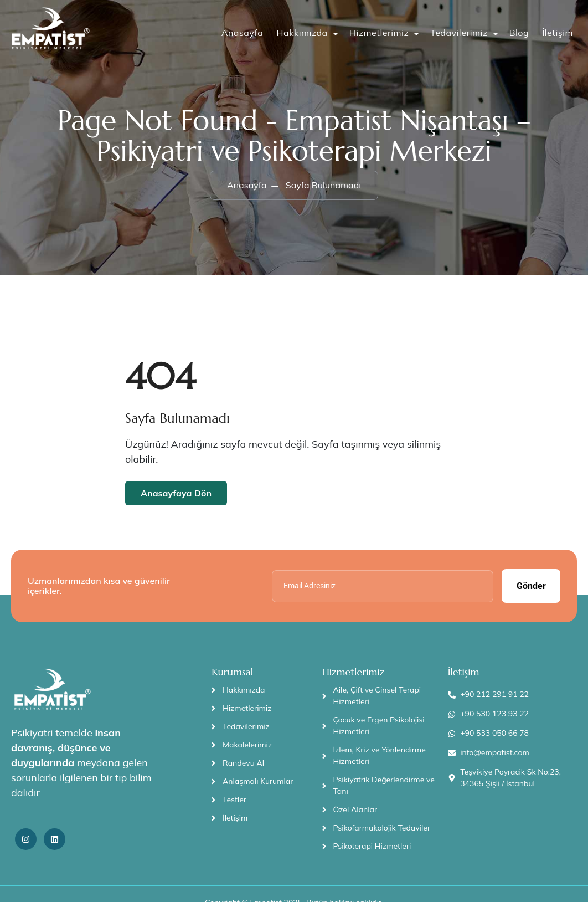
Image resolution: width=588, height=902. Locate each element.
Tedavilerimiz (459, 33)
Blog (519, 33)
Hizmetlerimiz (379, 33)
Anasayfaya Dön (176, 493)
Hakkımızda (302, 33)
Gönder (531, 586)
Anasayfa (243, 33)
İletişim (558, 33)
